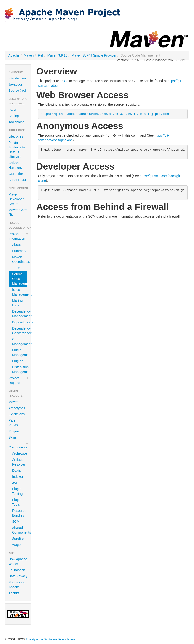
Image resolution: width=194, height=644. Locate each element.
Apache (14, 55)
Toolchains (16, 122)
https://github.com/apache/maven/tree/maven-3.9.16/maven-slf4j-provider (105, 114)
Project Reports (19, 380)
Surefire (18, 539)
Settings (15, 116)
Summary (19, 251)
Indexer (18, 477)
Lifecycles (16, 136)
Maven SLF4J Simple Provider (94, 55)
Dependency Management (20, 314)
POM (12, 110)
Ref (41, 55)
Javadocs (16, 84)
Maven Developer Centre (16, 199)
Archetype (20, 453)
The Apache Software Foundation (50, 639)
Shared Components (20, 530)
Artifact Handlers (15, 165)
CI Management (20, 342)
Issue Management (20, 292)
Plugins (18, 361)
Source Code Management (20, 279)
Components (19, 445)
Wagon (17, 545)
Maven (29, 55)
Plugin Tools (17, 502)
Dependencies (20, 322)
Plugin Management (20, 352)
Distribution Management (20, 370)
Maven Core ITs (18, 212)
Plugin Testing (17, 491)
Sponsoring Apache (17, 585)
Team (16, 268)
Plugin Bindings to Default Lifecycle (17, 150)
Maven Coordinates (20, 259)
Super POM (17, 180)
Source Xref (17, 91)
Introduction (17, 78)
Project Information (19, 236)
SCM (16, 522)
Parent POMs (13, 423)
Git (66, 81)
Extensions (17, 414)
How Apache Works (18, 561)
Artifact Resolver (19, 462)
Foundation (17, 570)
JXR (15, 483)
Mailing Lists (17, 303)
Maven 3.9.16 (57, 55)
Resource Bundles (19, 513)
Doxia (16, 470)
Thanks (14, 593)
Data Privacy (18, 576)
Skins (13, 437)
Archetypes (17, 408)
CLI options (17, 174)
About (16, 245)
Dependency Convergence (20, 331)
